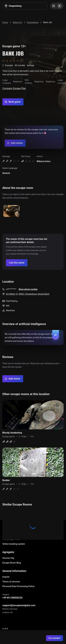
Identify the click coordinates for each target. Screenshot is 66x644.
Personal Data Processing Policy (18, 586)
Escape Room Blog (12, 563)
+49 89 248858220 (12, 598)
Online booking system (14, 544)
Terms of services (11, 582)
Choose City (8, 558)
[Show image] (11, 211)
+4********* (11, 289)
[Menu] (57, 6)
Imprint (6, 577)
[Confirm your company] (17, 263)
